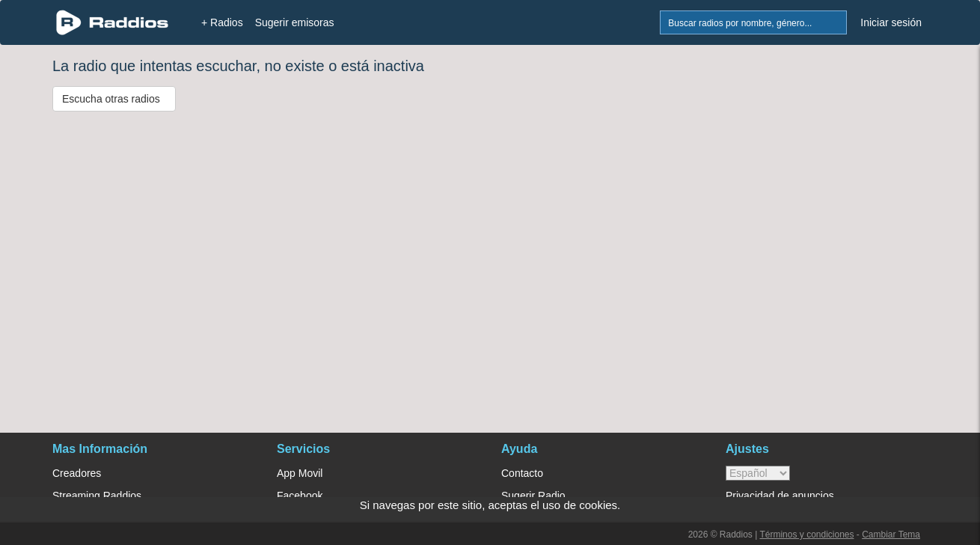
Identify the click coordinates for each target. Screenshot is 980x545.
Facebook (300, 496)
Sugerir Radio (533, 496)
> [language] (758, 473)
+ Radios (222, 22)
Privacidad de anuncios (780, 496)
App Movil (300, 473)
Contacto (522, 473)
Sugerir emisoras (295, 22)
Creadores (77, 473)
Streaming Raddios (97, 496)
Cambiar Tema (891, 535)
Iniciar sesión (891, 22)
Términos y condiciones (806, 535)
